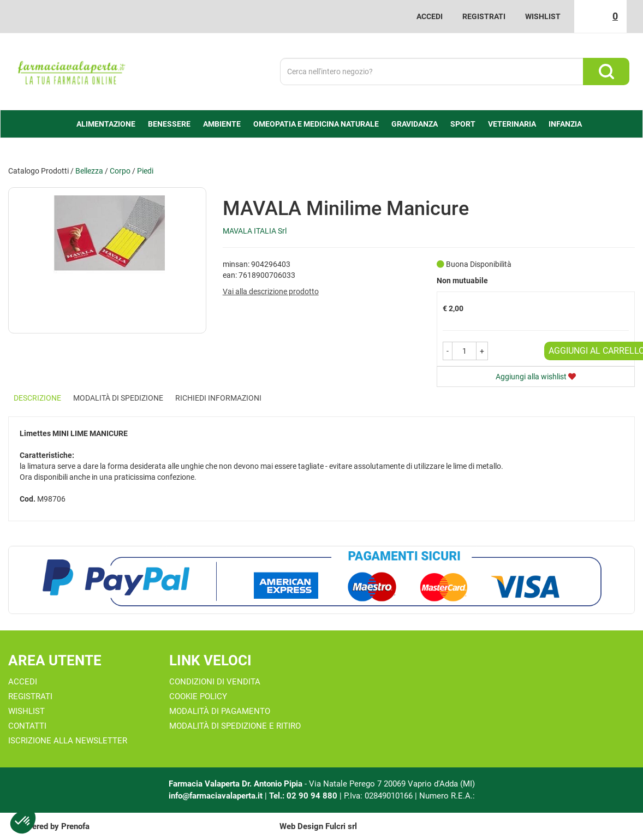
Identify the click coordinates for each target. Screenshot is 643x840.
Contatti (27, 726)
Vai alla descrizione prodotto (271, 291)
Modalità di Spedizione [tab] (118, 398)
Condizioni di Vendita (215, 682)
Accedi (430, 16)
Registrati (484, 16)
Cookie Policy (198, 696)
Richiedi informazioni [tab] (218, 398)
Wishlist (543, 16)
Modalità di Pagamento (220, 711)
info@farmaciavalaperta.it (216, 796)
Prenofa (75, 826)
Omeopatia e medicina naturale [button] (316, 124)
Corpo (120, 171)
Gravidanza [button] (415, 124)
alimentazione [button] (106, 124)
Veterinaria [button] (512, 124)
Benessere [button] (169, 124)
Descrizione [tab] (37, 398)
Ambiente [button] (222, 124)
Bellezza (89, 171)
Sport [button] (463, 124)
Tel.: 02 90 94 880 (304, 796)
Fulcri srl (341, 826)
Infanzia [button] (565, 124)
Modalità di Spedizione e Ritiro (235, 726)
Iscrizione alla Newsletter (68, 741)
